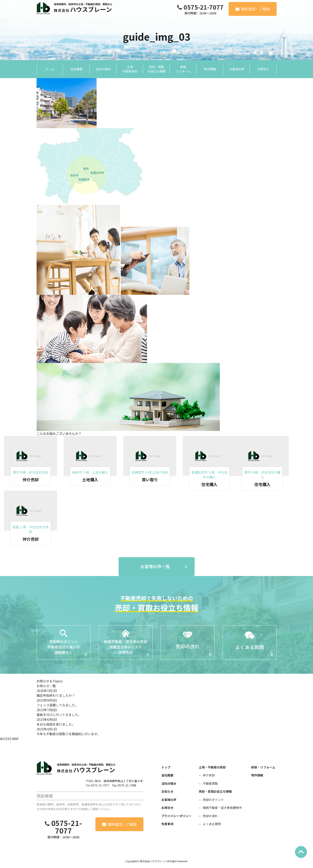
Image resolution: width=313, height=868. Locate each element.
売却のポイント (213, 800)
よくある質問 (212, 824)
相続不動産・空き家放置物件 (222, 808)
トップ (166, 767)
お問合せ (167, 808)
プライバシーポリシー (176, 816)
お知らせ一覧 (46, 686)
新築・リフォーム (263, 767)
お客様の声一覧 (155, 566)
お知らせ (167, 791)
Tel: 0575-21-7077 (97, 785)
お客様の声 (169, 800)
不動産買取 (210, 783)
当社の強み (169, 783)
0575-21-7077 (204, 7)
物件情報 (257, 775)
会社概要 (167, 775)
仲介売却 (209, 775)
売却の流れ (210, 816)
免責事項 (167, 824)
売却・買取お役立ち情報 (215, 791)
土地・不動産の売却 (212, 767)
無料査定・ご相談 (255, 9)
